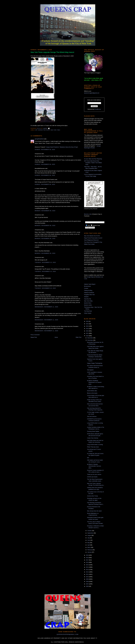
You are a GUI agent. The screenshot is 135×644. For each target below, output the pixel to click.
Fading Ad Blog (88, 290)
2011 (87, 574)
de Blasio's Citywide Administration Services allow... (94, 466)
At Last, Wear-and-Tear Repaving (93, 159)
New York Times (55, 130)
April (89, 545)
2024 (87, 326)
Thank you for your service (94, 474)
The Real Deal (88, 311)
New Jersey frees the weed (94, 511)
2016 (87, 562)
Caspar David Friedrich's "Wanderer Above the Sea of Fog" (62, 147)
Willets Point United (89, 244)
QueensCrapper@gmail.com (92, 93)
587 (88, 458)
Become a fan (88, 214)
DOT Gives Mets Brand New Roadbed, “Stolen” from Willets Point (93, 163)
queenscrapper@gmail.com (67, 634)
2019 (87, 555)
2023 (87, 329)
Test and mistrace (92, 416)
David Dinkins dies (92, 391)
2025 (87, 324)
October (90, 531)
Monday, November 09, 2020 (45, 211)
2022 (87, 331)
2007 (87, 584)
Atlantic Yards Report (90, 284)
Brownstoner (87, 286)
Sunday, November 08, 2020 (45, 150)
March (89, 547)
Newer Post (34, 337)
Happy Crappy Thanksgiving (95, 363)
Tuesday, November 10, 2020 (45, 262)
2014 (87, 567)
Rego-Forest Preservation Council (93, 238)
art (36, 130)
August (89, 535)
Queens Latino (88, 305)
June (89, 540)
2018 (87, 558)
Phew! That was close (93, 447)
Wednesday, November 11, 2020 (46, 307)
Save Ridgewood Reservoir (91, 240)
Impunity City (88, 299)
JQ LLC (39, 128)
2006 (87, 586)
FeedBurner (98, 109)
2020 (87, 336)
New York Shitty (88, 301)
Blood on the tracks (92, 393)
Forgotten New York (89, 295)
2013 (87, 570)
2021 (87, 333)
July (89, 538)
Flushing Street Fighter (93, 431)
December (90, 338)
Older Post (79, 337)
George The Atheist (44, 130)
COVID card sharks (92, 477)
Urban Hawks (88, 313)
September (91, 533)
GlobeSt (86, 297)
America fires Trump (92, 496)
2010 (87, 577)
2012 (87, 572)
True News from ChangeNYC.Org (93, 242)
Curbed (86, 288)
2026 (87, 321)
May (89, 543)
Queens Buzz (88, 303)
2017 (87, 560)
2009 (87, 579)
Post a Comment (35, 335)
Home (56, 337)
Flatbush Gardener (89, 293)
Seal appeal (90, 370)
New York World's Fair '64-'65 (92, 236)
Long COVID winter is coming (95, 445)
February (90, 550)
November (90, 340)
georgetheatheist (39, 139)
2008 (87, 581)
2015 (87, 565)
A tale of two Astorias (93, 438)
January (90, 552)
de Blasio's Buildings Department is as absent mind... (94, 382)
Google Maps (90, 277)
